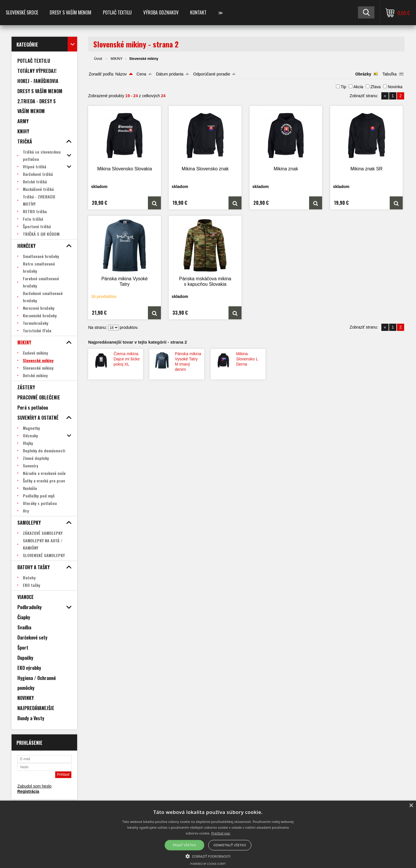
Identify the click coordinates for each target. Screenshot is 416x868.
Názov (121, 74)
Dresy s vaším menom (70, 12)
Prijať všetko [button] (184, 845)
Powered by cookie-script (208, 864)
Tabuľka (390, 74)
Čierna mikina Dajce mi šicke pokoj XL (127, 359)
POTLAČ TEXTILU (117, 12)
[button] (208, 856)
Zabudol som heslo (34, 786)
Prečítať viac (221, 833)
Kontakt (198, 12)
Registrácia (28, 791)
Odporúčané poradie (212, 74)
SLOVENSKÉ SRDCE (22, 12)
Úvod (98, 59)
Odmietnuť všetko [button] (230, 845)
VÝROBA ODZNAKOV (161, 12)
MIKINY (117, 59)
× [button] (411, 806)
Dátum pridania (170, 74)
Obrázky (363, 74)
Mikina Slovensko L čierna (247, 359)
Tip (343, 87)
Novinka (395, 87)
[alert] (208, 834)
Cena (141, 74)
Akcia (358, 87)
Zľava (375, 87)
